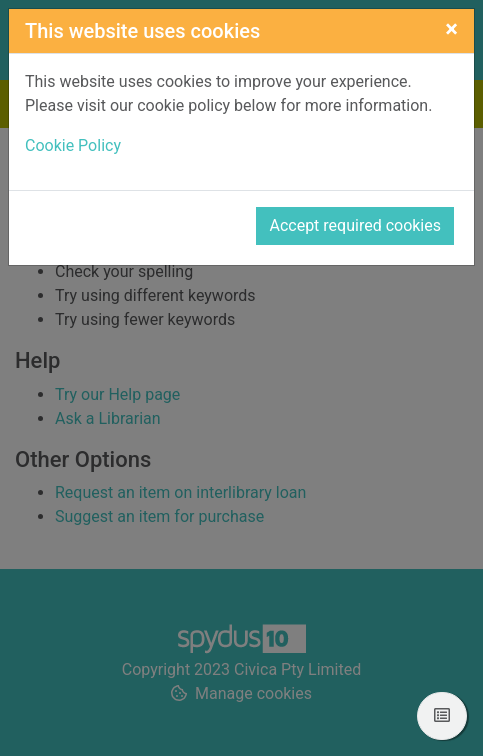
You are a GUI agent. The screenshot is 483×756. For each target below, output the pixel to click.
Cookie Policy (73, 145)
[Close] (451, 29)
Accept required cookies (355, 225)
